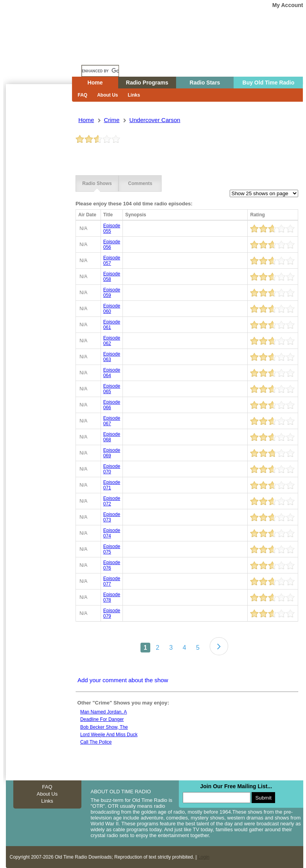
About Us (107, 95)
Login (204, 857)
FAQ (83, 95)
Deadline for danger (102, 719)
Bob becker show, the (104, 727)
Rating (257, 215)
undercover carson (155, 120)
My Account (288, 5)
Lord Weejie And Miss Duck (109, 735)
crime (112, 120)
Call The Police (96, 742)
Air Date (87, 215)
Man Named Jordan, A (103, 712)
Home (45, 56)
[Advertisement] (39, 225)
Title (108, 215)
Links (134, 95)
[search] (100, 71)
